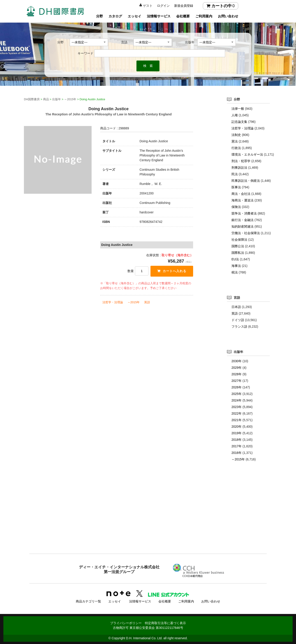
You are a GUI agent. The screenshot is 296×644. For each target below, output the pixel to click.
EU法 (235, 259)
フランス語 (239, 327)
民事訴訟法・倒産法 (246, 181)
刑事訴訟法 (239, 168)
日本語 (236, 307)
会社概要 (183, 16)
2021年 (237, 420)
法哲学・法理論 (113, 302)
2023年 (237, 407)
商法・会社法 (241, 194)
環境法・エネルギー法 (247, 154)
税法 (235, 272)
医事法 (236, 187)
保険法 (236, 207)
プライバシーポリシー (126, 623)
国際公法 (238, 246)
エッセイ (134, 16)
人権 (235, 115)
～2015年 (134, 302)
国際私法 (238, 253)
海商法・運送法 (243, 200)
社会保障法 (239, 240)
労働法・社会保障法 (246, 233)
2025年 (237, 394)
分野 (99, 16)
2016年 (237, 453)
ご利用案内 (204, 16)
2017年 (237, 446)
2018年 (237, 440)
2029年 (237, 368)
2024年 (237, 400)
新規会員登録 (184, 6)
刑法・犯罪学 (241, 161)
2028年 (237, 374)
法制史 (236, 135)
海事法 (236, 266)
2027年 (237, 381)
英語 (147, 302)
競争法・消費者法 (244, 213)
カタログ (115, 16)
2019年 (237, 433)
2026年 (237, 387)
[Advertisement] (148, 517)
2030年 (237, 361)
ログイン (163, 6)
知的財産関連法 (243, 226)
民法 (235, 174)
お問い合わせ (228, 16)
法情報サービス (159, 16)
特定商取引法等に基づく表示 (165, 623)
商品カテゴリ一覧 (88, 601)
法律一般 (238, 109)
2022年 (237, 413)
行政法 (236, 148)
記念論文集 (239, 122)
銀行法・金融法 (243, 220)
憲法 (235, 141)
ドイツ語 (238, 320)
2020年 (237, 427)
